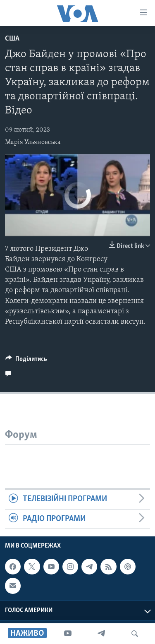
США (12, 39)
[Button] (26, 361)
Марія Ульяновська (33, 142)
